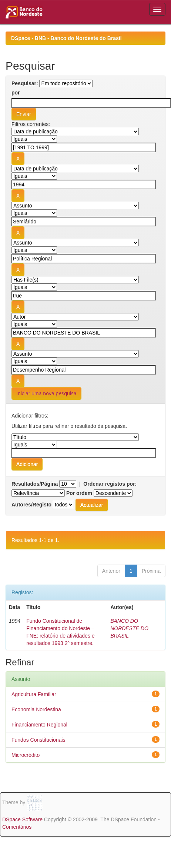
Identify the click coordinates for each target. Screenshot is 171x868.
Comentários (17, 827)
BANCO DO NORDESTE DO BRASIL (129, 628)
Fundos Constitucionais (38, 740)
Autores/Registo (31, 505)
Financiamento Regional (39, 725)
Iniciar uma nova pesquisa (46, 393)
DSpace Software (22, 819)
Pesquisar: (25, 83)
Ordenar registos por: (110, 484)
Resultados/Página (35, 484)
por (16, 93)
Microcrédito (26, 755)
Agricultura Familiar (34, 694)
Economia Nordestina (36, 709)
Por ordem (79, 493)
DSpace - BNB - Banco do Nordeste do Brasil (66, 38)
